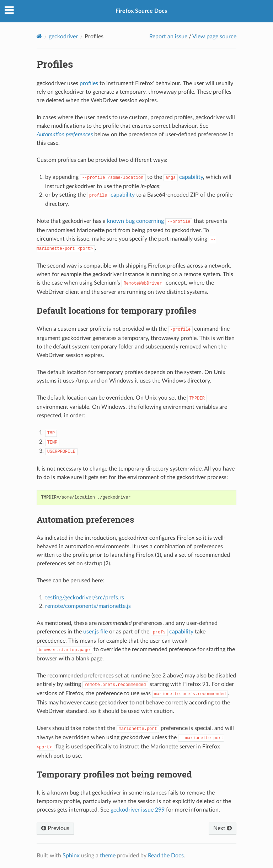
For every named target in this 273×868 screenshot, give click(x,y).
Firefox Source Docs (141, 11)
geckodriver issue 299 (138, 810)
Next (223, 828)
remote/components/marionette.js (88, 606)
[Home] (39, 36)
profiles (89, 83)
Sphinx (71, 856)
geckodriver (63, 37)
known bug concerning (150, 221)
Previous (55, 828)
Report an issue (168, 37)
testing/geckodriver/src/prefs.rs (85, 598)
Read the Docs (166, 856)
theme (108, 856)
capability (183, 177)
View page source (214, 37)
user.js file (95, 632)
